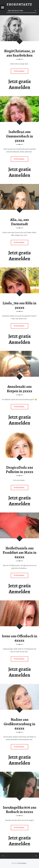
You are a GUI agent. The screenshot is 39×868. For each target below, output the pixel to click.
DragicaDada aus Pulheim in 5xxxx (20, 470)
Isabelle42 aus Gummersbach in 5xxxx (20, 136)
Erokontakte (22, 863)
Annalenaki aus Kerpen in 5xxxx (20, 389)
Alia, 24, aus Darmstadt (19, 222)
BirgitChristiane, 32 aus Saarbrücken (20, 53)
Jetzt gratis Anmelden (20, 84)
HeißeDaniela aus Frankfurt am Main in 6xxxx (20, 553)
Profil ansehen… (21, 72)
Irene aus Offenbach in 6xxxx (20, 638)
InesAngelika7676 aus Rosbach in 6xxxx (20, 810)
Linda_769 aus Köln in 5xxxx (19, 305)
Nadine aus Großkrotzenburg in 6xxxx (19, 724)
